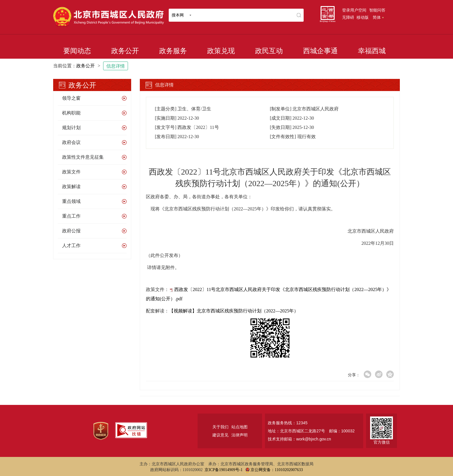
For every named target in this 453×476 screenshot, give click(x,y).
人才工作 (71, 246)
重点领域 (71, 201)
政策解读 (71, 187)
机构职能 (71, 113)
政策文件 (71, 172)
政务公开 (125, 51)
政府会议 (71, 142)
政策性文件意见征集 (83, 157)
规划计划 (71, 128)
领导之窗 (71, 98)
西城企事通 (320, 51)
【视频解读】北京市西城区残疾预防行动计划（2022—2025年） (234, 311)
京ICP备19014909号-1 (223, 470)
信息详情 (116, 66)
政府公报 (71, 231)
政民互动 (269, 51)
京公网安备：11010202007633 (277, 470)
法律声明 (240, 435)
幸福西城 (372, 51)
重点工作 (71, 216)
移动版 (363, 17)
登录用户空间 (354, 10)
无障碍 (348, 17)
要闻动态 (77, 51)
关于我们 (220, 427)
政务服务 (173, 51)
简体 (378, 17)
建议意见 (220, 435)
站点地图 (240, 427)
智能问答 (377, 10)
